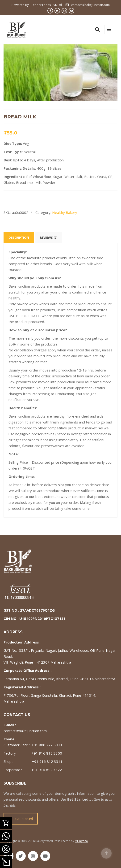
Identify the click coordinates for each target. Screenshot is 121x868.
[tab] (19, 238)
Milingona (81, 841)
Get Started (21, 819)
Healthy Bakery (65, 212)
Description (19, 238)
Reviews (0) (49, 238)
